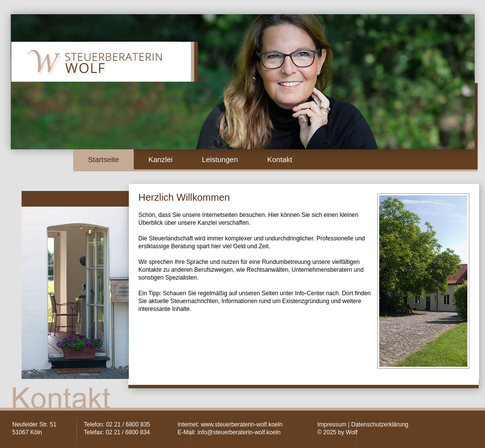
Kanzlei (160, 159)
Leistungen (220, 159)
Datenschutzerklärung (380, 424)
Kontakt (279, 159)
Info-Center (310, 293)
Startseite (104, 159)
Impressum (332, 424)
